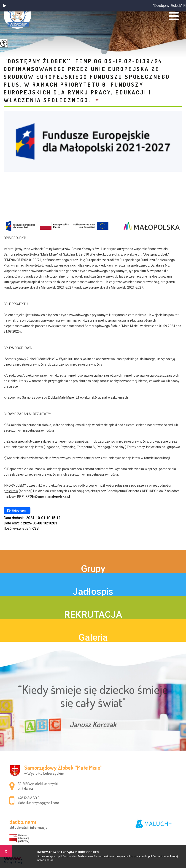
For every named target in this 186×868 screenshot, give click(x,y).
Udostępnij (17, 510)
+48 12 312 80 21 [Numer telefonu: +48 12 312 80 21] (29, 798)
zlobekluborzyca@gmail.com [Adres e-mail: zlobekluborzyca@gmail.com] (38, 803)
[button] (5, 6)
